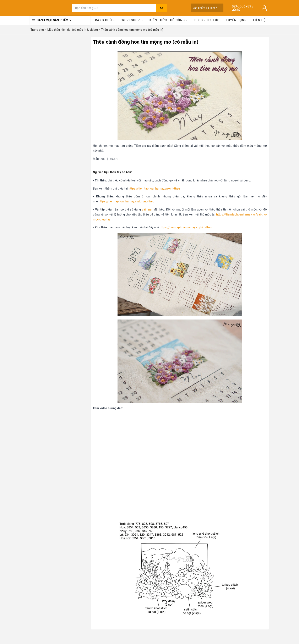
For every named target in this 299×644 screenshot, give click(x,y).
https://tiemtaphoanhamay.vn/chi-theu (154, 189)
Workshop (132, 20)
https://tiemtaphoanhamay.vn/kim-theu (186, 227)
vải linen (148, 209)
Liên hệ (259, 20)
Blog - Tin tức (207, 20)
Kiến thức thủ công (169, 20)
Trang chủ (104, 20)
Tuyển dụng (236, 20)
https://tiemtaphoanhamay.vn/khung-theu (126, 201)
